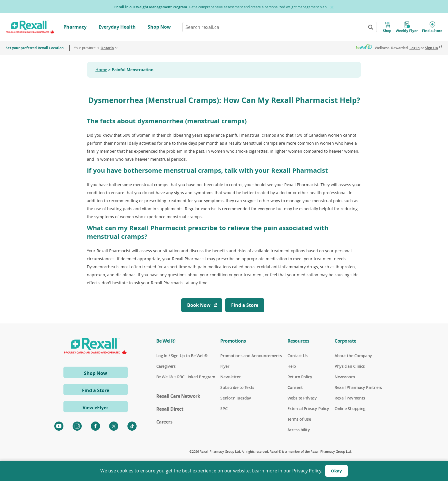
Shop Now (159, 27)
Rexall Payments (350, 398)
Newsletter (230, 377)
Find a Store (96, 390)
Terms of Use (299, 419)
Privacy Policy (307, 471)
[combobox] (280, 27)
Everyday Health (117, 27)
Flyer (225, 366)
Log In (415, 48)
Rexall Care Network (178, 396)
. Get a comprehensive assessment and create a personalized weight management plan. (221, 7)
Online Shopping (350, 409)
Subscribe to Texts (237, 387)
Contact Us (298, 356)
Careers (164, 422)
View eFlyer (95, 408)
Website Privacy (302, 398)
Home (101, 70)
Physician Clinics (350, 366)
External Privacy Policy (308, 409)
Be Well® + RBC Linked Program (186, 377)
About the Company (353, 356)
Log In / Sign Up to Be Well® (182, 356)
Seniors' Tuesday (236, 398)
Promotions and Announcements (251, 356)
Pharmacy (75, 27)
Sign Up (431, 48)
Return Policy (300, 377)
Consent (295, 387)
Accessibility (299, 430)
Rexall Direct (170, 409)
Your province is (94, 48)
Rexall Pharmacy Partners (358, 387)
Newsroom (345, 377)
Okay (336, 471)
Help (292, 366)
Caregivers (166, 366)
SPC (224, 409)
